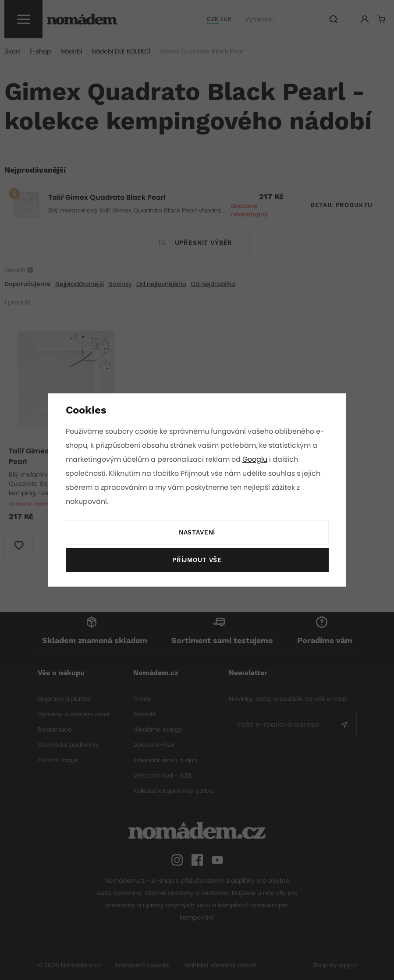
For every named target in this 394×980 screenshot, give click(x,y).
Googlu (256, 459)
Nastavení (197, 533)
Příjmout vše (197, 560)
